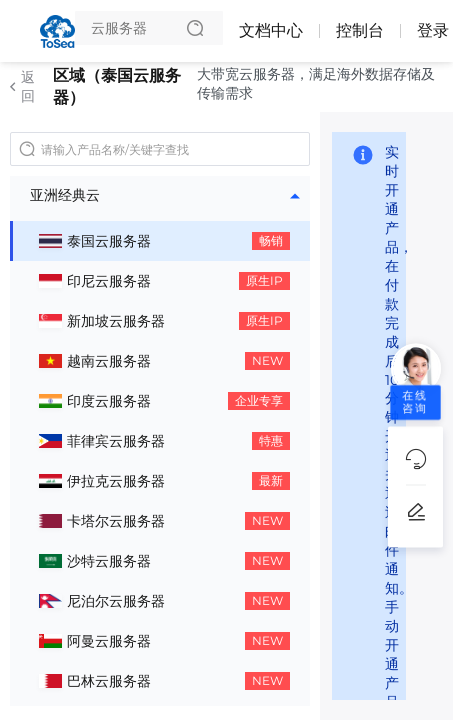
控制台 (360, 30)
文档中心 (271, 30)
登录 (433, 30)
